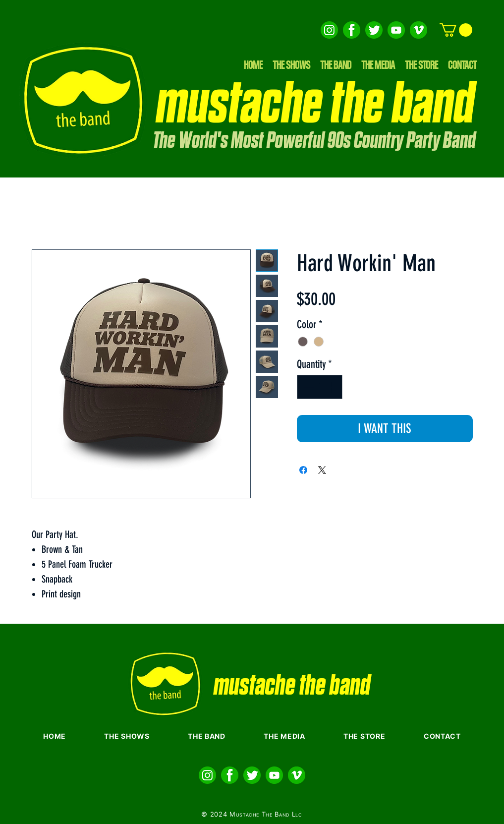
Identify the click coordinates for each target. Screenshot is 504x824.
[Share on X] (322, 470)
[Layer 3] (396, 30)
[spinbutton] (320, 387)
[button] (456, 30)
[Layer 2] (419, 30)
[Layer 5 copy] (374, 30)
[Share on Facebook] (303, 470)
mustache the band (315, 105)
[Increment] (332, 387)
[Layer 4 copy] (352, 30)
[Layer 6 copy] (329, 30)
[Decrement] (308, 387)
